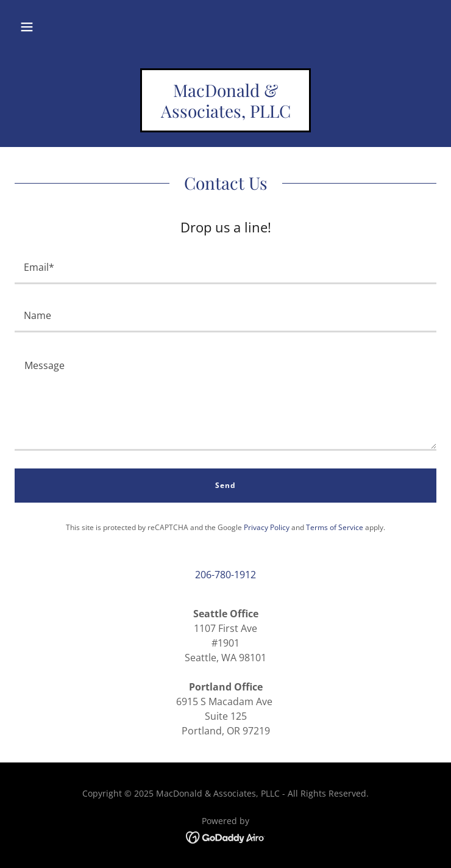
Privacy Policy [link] (267, 527)
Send (225, 485)
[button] (27, 27)
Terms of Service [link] (335, 527)
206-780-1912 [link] (225, 575)
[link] (225, 114)
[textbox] (225, 267)
